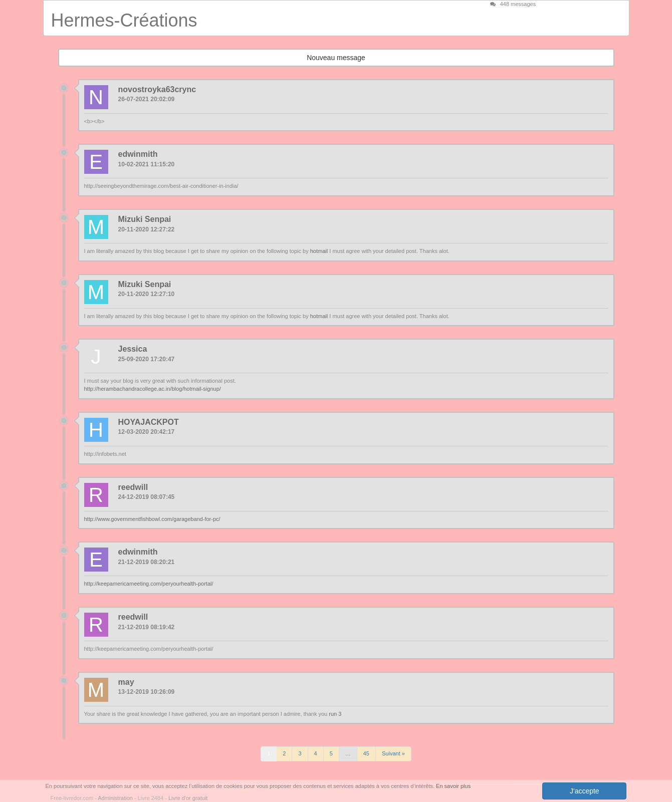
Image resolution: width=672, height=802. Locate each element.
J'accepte (585, 791)
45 (366, 753)
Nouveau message (336, 58)
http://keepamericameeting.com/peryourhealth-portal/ (149, 584)
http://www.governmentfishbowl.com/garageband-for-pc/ (152, 519)
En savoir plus (453, 786)
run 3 (335, 714)
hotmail (319, 251)
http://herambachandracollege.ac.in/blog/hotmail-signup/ (153, 389)
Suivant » (393, 753)
